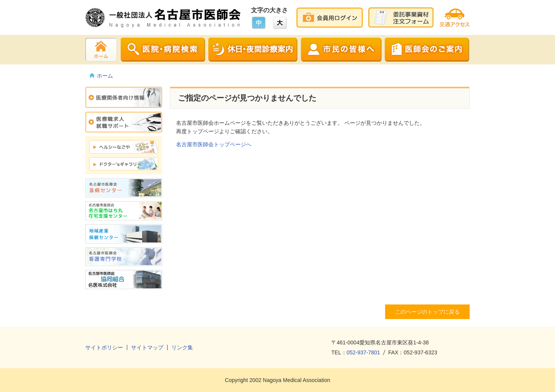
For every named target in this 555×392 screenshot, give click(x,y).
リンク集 (182, 347)
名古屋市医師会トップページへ (214, 144)
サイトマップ (147, 347)
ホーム (105, 76)
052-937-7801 (363, 352)
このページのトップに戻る (427, 312)
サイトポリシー (104, 347)
